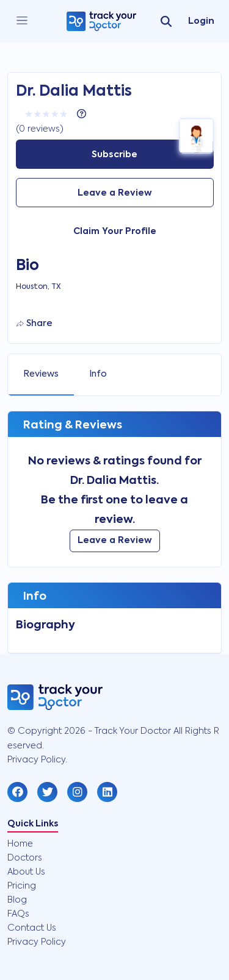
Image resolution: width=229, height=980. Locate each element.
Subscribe (114, 155)
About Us (26, 872)
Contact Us (32, 928)
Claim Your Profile (115, 232)
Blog (17, 900)
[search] (166, 21)
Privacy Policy (37, 942)
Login (201, 21)
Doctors (25, 858)
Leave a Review (115, 193)
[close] (22, 21)
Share (35, 324)
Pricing (22, 886)
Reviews (41, 374)
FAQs (18, 914)
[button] (17, 792)
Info (98, 374)
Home (20, 844)
